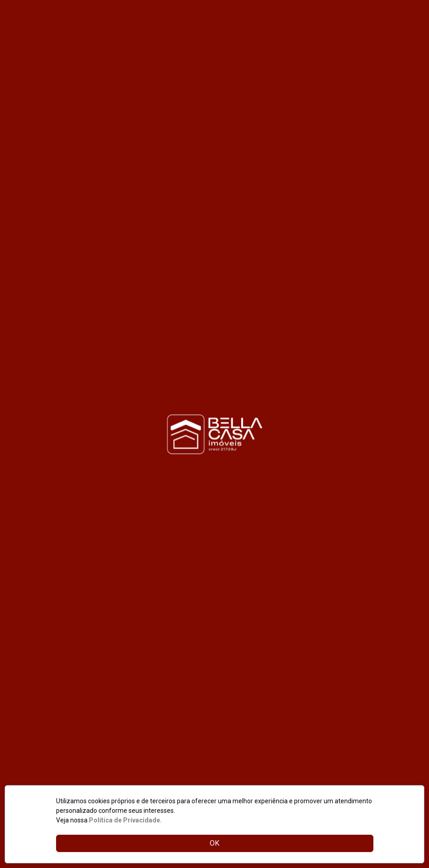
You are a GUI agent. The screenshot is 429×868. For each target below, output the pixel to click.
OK (214, 843)
